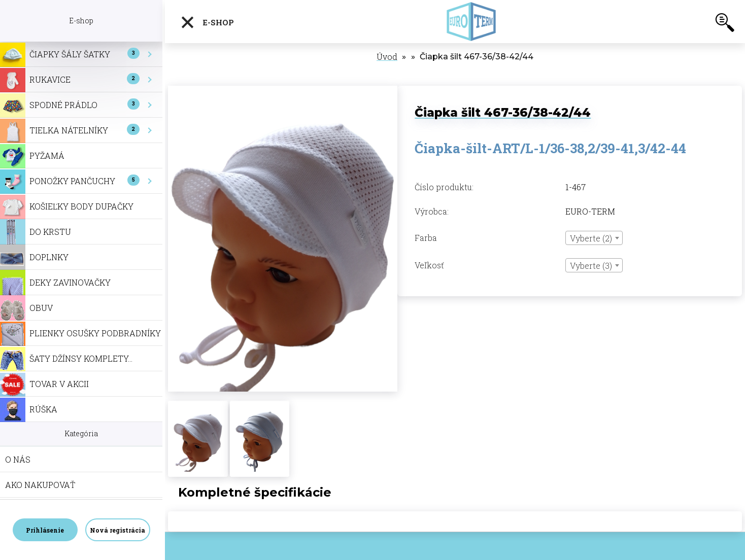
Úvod (387, 57)
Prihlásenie (45, 530)
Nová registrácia (117, 530)
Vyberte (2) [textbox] (591, 238)
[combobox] (594, 238)
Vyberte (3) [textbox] (591, 266)
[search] (725, 24)
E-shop (207, 22)
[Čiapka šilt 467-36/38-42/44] (283, 91)
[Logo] (473, 22)
